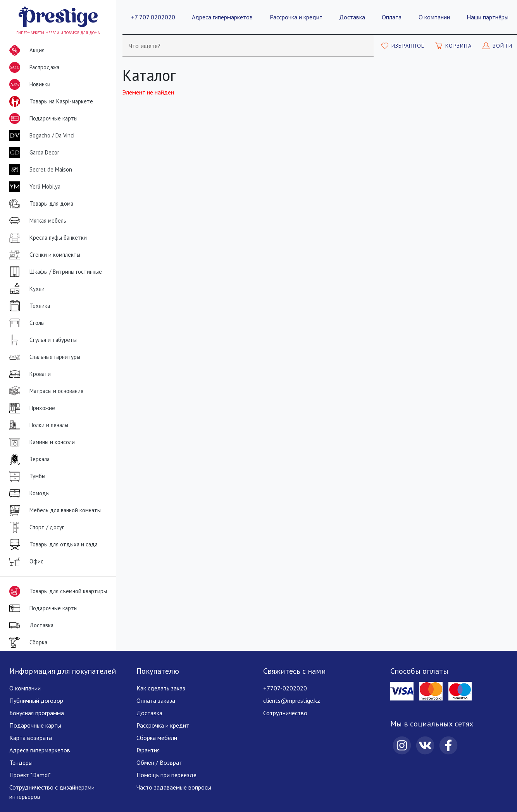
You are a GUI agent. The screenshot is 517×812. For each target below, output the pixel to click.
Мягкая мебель (36, 221)
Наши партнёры (488, 17)
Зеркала (28, 459)
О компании (434, 17)
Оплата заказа (156, 700)
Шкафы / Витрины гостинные (54, 272)
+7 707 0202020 (153, 17)
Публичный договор (36, 700)
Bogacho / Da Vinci (40, 136)
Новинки (28, 86)
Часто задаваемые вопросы (174, 787)
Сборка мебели (157, 738)
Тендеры (21, 762)
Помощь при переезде (166, 775)
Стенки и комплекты (43, 255)
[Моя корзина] (453, 46)
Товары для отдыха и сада (52, 544)
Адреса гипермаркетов (222, 17)
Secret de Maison (39, 170)
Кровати (28, 374)
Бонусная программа (37, 713)
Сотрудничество (285, 713)
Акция (25, 50)
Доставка (352, 17)
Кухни (25, 289)
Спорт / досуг (35, 527)
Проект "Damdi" (30, 775)
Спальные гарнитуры (43, 357)
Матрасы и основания (45, 391)
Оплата (392, 17)
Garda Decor (33, 153)
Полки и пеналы (37, 425)
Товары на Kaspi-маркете (50, 101)
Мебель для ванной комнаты (53, 510)
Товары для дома (40, 204)
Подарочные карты (42, 118)
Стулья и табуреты (41, 340)
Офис (25, 561)
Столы (25, 323)
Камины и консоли (40, 442)
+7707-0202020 (285, 688)
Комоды (28, 493)
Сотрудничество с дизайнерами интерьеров (52, 792)
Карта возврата (31, 738)
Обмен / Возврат (159, 762)
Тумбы (26, 476)
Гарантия (148, 750)
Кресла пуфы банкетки (47, 238)
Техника (28, 306)
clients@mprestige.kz (292, 700)
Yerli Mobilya (33, 187)
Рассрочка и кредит (296, 17)
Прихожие (31, 408)
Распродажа (33, 67)
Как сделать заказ (161, 688)
